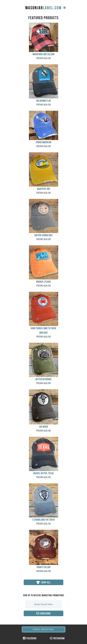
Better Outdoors (43, 379)
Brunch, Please (43, 282)
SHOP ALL (43, 582)
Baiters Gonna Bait (44, 235)
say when (43, 427)
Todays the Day (43, 567)
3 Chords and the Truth (43, 520)
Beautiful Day (44, 189)
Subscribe (43, 613)
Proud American (44, 142)
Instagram (57, 638)
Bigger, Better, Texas (43, 473)
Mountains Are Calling (44, 54)
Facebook (30, 638)
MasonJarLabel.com (44, 7)
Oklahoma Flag (44, 101)
